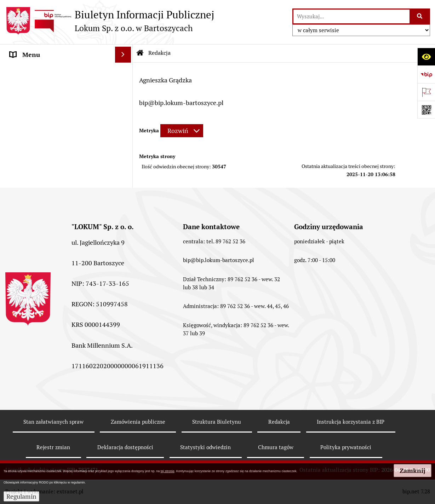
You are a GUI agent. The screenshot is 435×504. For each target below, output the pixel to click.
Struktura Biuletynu (217, 422)
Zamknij (413, 471)
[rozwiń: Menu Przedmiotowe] (125, 87)
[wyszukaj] (351, 16)
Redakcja (279, 422)
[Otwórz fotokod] (426, 110)
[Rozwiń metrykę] (182, 131)
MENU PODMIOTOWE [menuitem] (42, 134)
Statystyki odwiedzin (205, 447)
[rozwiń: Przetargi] (125, 103)
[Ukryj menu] (123, 55)
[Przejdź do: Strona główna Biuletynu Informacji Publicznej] (140, 53)
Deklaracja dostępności (125, 447)
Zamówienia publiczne (138, 422)
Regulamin (21, 496)
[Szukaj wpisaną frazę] (420, 16)
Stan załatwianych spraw (53, 422)
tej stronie (168, 471)
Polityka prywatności (346, 447)
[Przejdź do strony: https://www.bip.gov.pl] (426, 74)
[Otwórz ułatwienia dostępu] (426, 57)
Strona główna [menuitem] (31, 71)
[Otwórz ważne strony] (426, 92)
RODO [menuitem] (19, 166)
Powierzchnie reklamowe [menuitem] (45, 118)
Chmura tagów (276, 447)
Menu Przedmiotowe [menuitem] (40, 86)
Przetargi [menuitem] (23, 102)
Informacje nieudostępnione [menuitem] (50, 150)
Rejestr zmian (53, 447)
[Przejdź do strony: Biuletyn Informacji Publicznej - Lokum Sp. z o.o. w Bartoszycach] (110, 21)
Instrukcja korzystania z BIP (351, 422)
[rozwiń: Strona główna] (125, 71)
